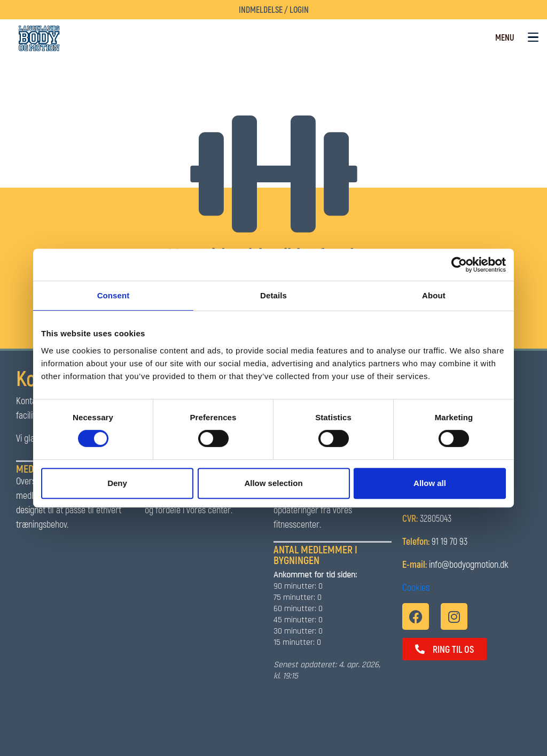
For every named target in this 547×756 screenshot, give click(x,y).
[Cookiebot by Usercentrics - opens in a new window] (459, 265)
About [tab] (434, 295)
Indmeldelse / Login (274, 9)
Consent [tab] (114, 295)
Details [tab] (273, 295)
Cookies (416, 587)
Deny (117, 483)
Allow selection (273, 483)
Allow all (430, 483)
